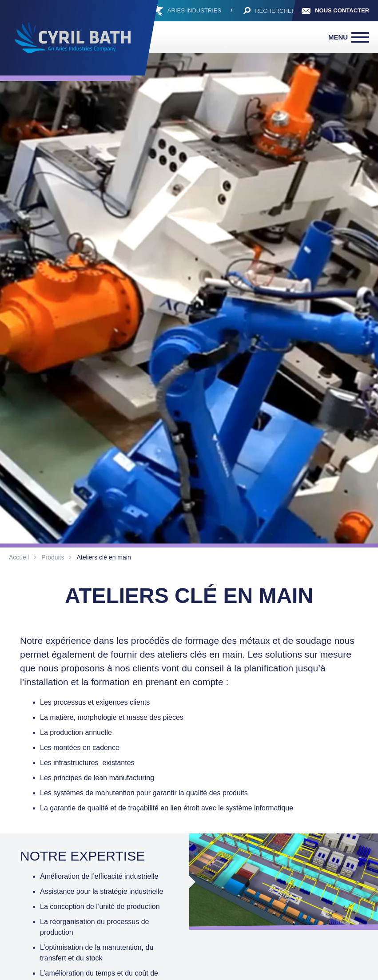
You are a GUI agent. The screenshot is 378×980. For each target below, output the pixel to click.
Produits (53, 557)
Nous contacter (342, 10)
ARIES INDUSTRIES (194, 10)
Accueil (19, 557)
